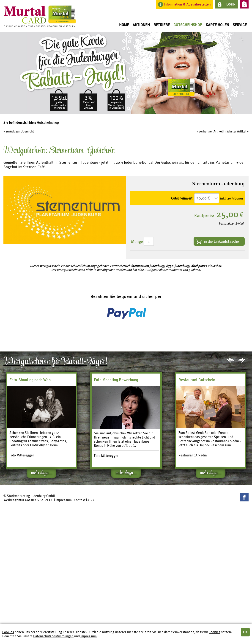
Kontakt (80, 500)
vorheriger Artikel (211, 131)
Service (240, 25)
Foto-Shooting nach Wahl (31, 380)
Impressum (89, 636)
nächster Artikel (236, 131)
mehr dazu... (42, 474)
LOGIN (231, 4)
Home (124, 25)
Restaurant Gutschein (197, 380)
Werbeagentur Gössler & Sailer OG (28, 500)
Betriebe (162, 25)
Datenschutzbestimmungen (53, 636)
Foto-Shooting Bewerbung (116, 380)
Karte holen (217, 25)
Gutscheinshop (188, 25)
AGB (91, 500)
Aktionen (141, 25)
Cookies (8, 632)
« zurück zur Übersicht (19, 131)
